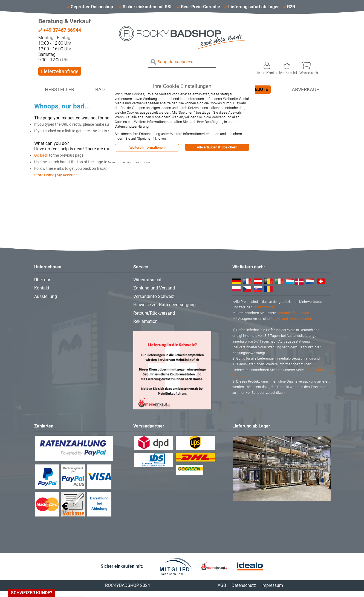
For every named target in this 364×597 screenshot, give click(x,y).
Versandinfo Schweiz (154, 296)
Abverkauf (305, 90)
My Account (67, 175)
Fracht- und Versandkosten (291, 319)
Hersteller (60, 90)
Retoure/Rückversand (154, 313)
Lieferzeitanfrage (60, 71)
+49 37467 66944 (60, 30)
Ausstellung (46, 296)
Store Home (44, 175)
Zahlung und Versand (154, 288)
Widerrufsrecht (147, 280)
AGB (222, 585)
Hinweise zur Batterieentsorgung (164, 305)
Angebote (257, 89)
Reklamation (145, 321)
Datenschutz (244, 585)
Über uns (43, 280)
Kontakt (42, 288)
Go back (41, 155)
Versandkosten (264, 307)
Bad (100, 90)
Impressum (272, 585)
